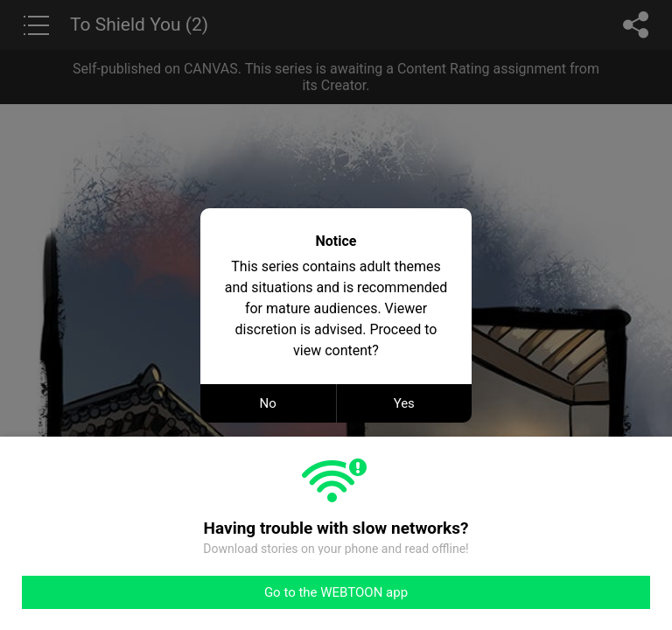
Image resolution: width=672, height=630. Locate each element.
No (268, 403)
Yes (404, 403)
